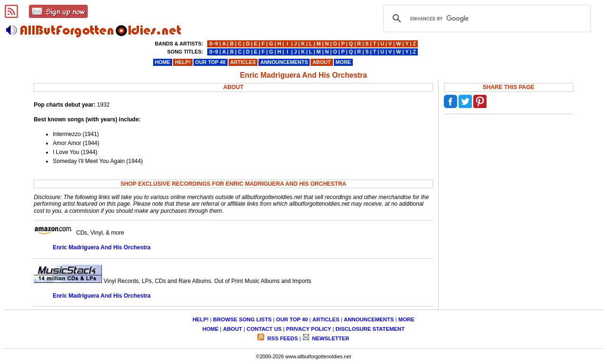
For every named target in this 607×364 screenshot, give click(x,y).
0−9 (213, 44)
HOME (211, 329)
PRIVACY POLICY (308, 329)
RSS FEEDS (282, 338)
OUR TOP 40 (292, 319)
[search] (486, 18)
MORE (406, 319)
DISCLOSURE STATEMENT (370, 329)
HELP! (201, 319)
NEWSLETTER (330, 338)
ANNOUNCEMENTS (369, 319)
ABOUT (233, 329)
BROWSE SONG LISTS (242, 319)
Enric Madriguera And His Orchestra (101, 247)
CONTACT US (264, 329)
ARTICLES (326, 319)
